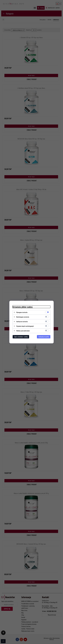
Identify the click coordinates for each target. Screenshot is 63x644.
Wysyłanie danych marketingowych (25, 326)
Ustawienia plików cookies (23, 307)
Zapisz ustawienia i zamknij (21, 337)
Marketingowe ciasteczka (23, 317)
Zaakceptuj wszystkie (44, 337)
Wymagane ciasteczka (22, 312)
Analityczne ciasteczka (22, 321)
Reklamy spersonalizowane (23, 331)
